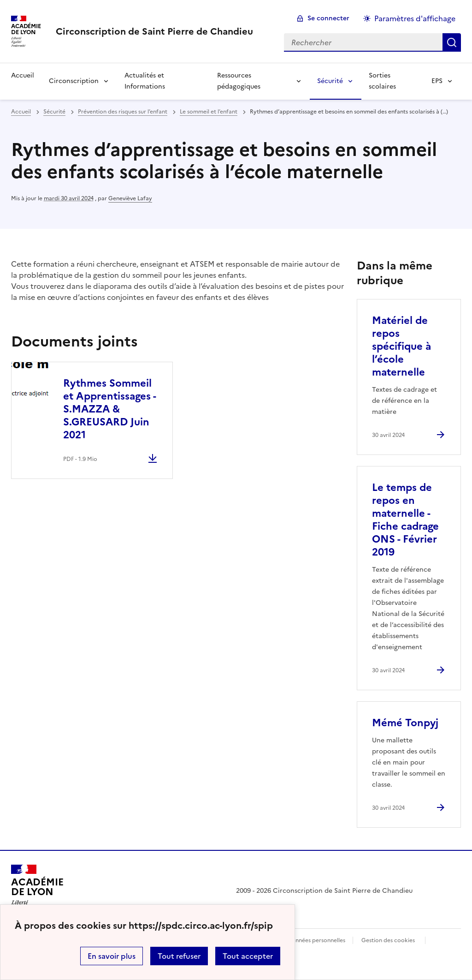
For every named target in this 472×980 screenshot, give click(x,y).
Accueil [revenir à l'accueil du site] (21, 112)
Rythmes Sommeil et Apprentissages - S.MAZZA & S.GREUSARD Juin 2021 (109, 409)
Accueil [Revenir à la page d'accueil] (23, 75)
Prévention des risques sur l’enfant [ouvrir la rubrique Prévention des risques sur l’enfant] (123, 112)
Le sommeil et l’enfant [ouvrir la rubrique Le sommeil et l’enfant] (209, 112)
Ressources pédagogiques (239, 81)
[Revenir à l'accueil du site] (37, 891)
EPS (437, 81)
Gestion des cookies (388, 940)
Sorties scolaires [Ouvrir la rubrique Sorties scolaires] (382, 81)
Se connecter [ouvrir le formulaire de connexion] (328, 18)
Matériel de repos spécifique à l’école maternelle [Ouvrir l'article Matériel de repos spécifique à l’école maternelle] (401, 346)
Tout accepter (248, 956)
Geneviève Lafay (130, 198)
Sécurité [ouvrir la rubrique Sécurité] (54, 112)
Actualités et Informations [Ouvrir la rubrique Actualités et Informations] (145, 81)
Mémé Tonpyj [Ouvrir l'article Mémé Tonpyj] (405, 723)
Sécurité (330, 81)
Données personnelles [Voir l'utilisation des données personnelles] (316, 940)
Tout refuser (179, 956)
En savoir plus (112, 956)
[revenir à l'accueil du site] (154, 31)
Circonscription (74, 81)
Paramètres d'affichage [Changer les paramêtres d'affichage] (415, 18)
